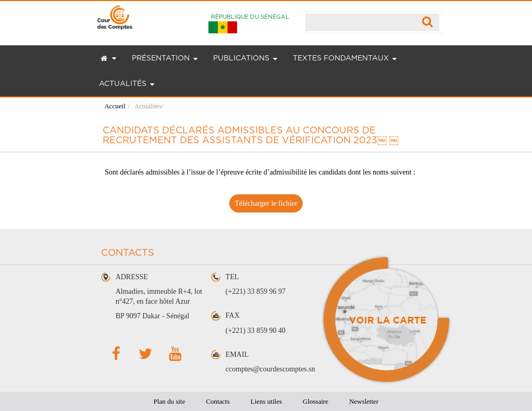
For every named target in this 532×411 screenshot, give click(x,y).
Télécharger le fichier (266, 203)
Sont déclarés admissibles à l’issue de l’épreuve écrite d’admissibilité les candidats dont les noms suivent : (260, 172)
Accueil (115, 106)
